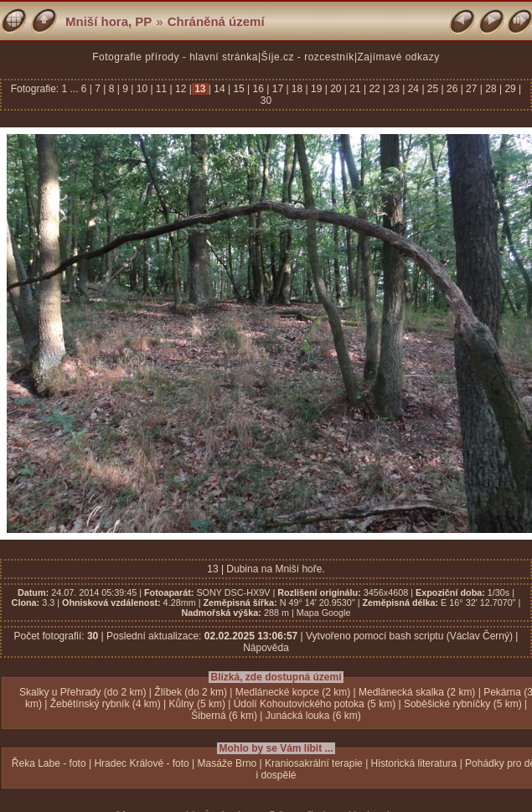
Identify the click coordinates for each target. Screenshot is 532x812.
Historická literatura (414, 763)
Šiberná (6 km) (224, 716)
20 (336, 89)
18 (297, 89)
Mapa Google (324, 613)
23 (394, 89)
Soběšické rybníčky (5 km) (463, 704)
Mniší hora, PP (108, 21)
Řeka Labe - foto (49, 763)
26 (452, 89)
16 (258, 89)
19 (317, 89)
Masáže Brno (227, 763)
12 (181, 89)
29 (510, 89)
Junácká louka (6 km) (313, 716)
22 (374, 89)
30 (266, 101)
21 (355, 89)
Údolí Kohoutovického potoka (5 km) (315, 704)
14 (220, 89)
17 (277, 89)
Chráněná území (216, 21)
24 (413, 89)
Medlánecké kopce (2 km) (293, 692)
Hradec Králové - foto (141, 763)
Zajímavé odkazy (399, 57)
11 (162, 89)
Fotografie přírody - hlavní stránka (175, 57)
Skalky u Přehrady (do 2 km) (83, 692)
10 (142, 89)
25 (433, 89)
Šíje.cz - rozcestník (308, 57)
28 (491, 89)
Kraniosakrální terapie (314, 763)
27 (472, 89)
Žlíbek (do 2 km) (191, 692)
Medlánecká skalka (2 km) (417, 692)
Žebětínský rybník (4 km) (106, 704)
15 (239, 89)
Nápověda (266, 648)
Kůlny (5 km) (197, 704)
